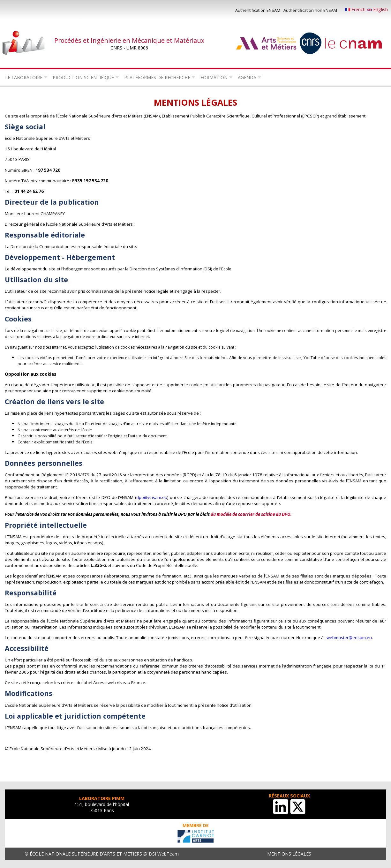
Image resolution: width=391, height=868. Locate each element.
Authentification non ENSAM (310, 10)
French (356, 9)
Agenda (247, 77)
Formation (214, 77)
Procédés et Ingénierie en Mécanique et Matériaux (129, 40)
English (377, 9)
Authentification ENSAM (258, 10)
